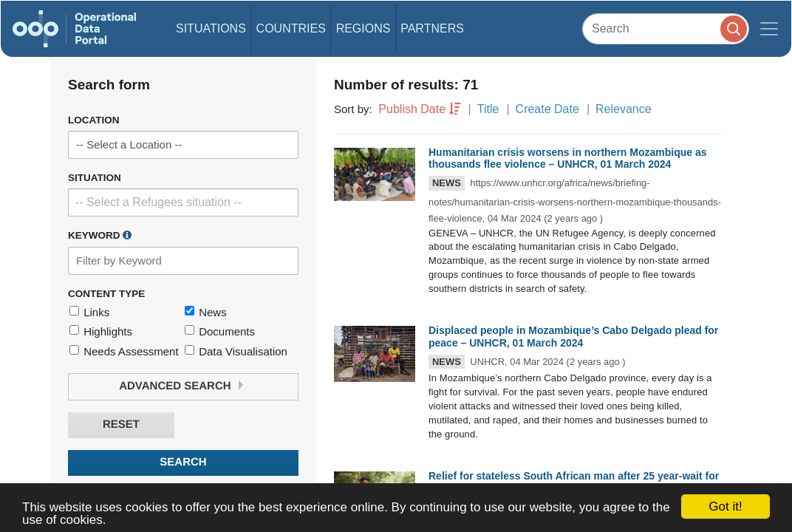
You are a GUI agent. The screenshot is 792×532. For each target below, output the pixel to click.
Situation (95, 178)
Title (488, 109)
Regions (363, 28)
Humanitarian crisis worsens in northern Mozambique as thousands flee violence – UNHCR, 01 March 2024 (568, 158)
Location (94, 120)
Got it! (725, 507)
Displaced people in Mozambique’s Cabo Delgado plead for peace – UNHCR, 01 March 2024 (573, 337)
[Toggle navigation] (769, 29)
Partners (432, 28)
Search (183, 462)
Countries (291, 28)
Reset (121, 424)
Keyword (100, 235)
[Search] (666, 28)
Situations (211, 28)
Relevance (624, 109)
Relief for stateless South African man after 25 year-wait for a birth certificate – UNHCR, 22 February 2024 (574, 482)
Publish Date (412, 109)
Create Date (547, 109)
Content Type (106, 294)
